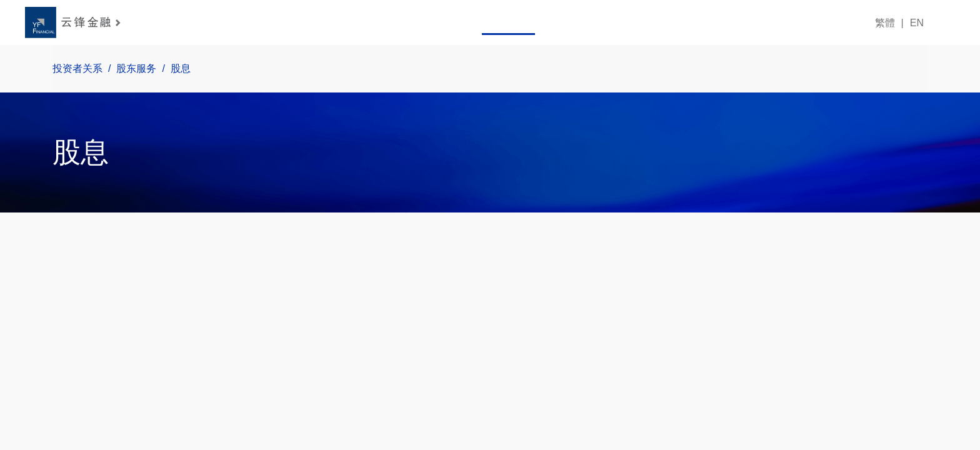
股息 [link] (171, 69)
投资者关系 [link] (68, 69)
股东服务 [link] (127, 69)
